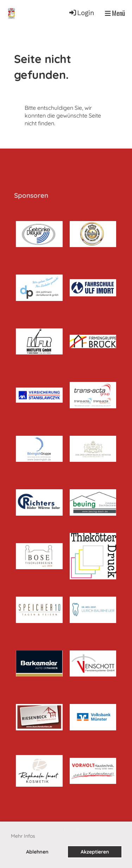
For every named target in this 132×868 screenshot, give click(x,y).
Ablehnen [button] (37, 852)
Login (81, 13)
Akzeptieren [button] (95, 852)
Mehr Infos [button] (23, 836)
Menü (115, 13)
